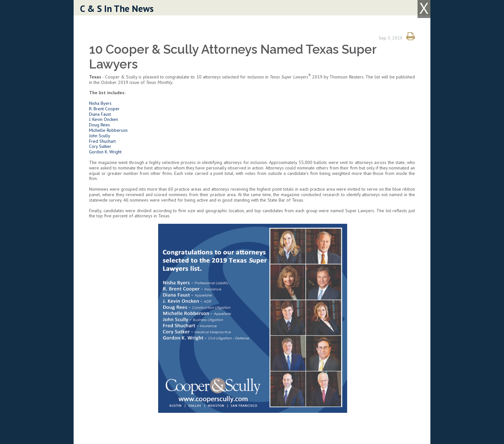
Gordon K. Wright (106, 152)
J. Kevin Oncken (104, 119)
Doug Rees (99, 125)
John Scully (100, 136)
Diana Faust (100, 114)
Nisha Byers (100, 103)
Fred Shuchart (102, 141)
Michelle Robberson (108, 130)
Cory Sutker (100, 146)
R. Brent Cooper (104, 109)
